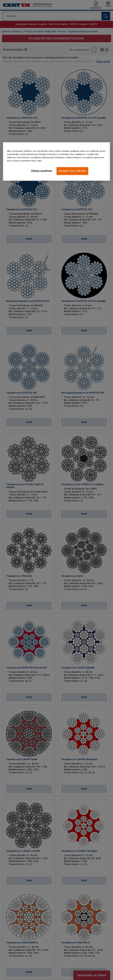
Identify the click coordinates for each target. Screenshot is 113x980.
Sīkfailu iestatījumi (42, 171)
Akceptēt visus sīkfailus (72, 171)
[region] (57, 161)
